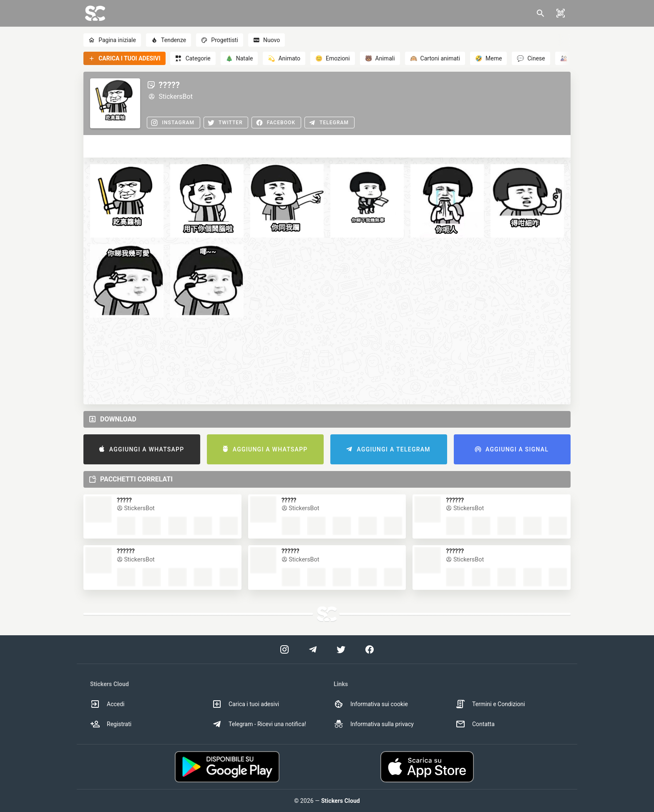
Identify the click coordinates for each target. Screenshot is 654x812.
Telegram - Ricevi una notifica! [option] (259, 724)
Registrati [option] (111, 724)
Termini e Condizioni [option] (490, 704)
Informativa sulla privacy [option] (374, 724)
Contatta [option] (475, 724)
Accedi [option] (107, 704)
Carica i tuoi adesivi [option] (245, 704)
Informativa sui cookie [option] (371, 704)
